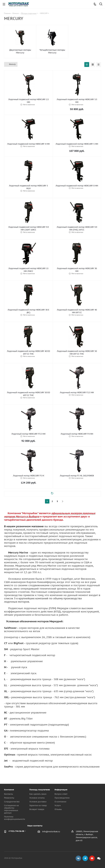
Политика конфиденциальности (15, 818)
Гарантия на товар (38, 805)
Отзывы (58, 809)
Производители (62, 798)
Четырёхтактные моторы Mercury (52, 51)
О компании (60, 802)
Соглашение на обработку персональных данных (11, 809)
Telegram (85, 858)
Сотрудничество (12, 802)
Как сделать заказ (38, 794)
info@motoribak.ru (51, 832)
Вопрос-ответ (61, 794)
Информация (61, 790)
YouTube (92, 858)
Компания (9, 790)
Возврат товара (37, 809)
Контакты (9, 794)
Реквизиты (9, 798)
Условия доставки (38, 802)
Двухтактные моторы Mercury (20, 51)
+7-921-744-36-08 (16, 831)
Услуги (58, 805)
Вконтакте (78, 858)
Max (99, 858)
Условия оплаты (37, 798)
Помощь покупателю (40, 790)
